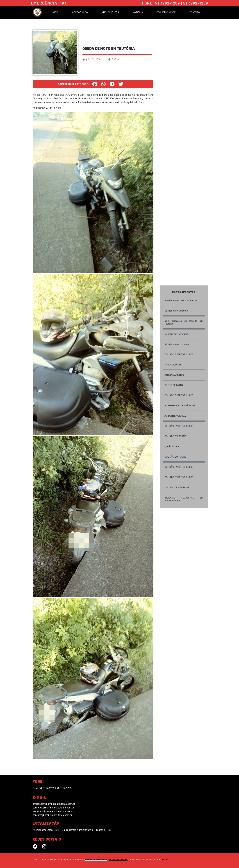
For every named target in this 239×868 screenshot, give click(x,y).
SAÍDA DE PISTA (173, 365)
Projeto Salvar (166, 12)
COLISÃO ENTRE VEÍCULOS (179, 354)
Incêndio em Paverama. (177, 334)
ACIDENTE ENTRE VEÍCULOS (180, 406)
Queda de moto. (173, 447)
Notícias (138, 12)
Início (55, 12)
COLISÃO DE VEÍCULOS (177, 487)
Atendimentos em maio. (177, 344)
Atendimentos (110, 12)
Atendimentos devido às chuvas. (181, 300)
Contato (195, 12)
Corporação (80, 12)
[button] (95, 84)
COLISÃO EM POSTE (175, 436)
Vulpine (166, 860)
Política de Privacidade (96, 860)
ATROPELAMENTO (174, 375)
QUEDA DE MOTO (174, 385)
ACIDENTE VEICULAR (176, 416)
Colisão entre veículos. (176, 311)
